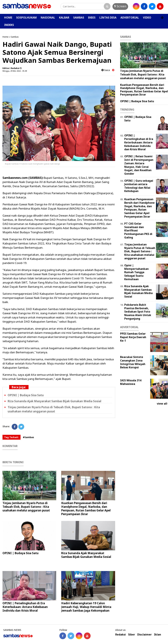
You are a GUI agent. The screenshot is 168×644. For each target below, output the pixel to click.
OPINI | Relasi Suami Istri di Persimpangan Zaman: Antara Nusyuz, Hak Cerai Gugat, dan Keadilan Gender (139, 165)
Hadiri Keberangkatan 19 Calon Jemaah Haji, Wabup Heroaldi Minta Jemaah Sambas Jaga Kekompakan (86, 607)
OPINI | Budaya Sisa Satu (26, 395)
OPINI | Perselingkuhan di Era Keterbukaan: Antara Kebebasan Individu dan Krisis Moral (25, 607)
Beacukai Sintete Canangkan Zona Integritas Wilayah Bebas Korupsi (133, 362)
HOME (8, 18)
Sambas (15, 37)
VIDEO (147, 18)
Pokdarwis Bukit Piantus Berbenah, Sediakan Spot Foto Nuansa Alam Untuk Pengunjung (138, 312)
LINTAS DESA (108, 18)
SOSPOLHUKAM (26, 18)
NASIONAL (48, 18)
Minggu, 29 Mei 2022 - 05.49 (15, 71)
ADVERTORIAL (130, 18)
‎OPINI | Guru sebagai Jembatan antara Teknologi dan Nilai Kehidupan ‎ (139, 186)
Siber (132, 635)
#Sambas (28, 437)
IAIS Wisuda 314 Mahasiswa (131, 382)
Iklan (157, 635)
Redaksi (121, 635)
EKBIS (92, 18)
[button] (162, 16)
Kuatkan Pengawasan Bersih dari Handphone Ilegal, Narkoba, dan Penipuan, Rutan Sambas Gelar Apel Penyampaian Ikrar (86, 509)
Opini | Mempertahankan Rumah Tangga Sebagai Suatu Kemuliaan (136, 272)
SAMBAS (79, 18)
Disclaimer (144, 635)
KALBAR (64, 18)
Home (6, 37)
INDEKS (9, 25)
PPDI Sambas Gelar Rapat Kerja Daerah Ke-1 (133, 337)
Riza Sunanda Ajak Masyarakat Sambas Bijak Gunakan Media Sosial (54, 401)
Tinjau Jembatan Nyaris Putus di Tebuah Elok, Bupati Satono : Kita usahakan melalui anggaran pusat (26, 507)
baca (106, 70)
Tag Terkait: (12, 437)
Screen (120, 6)
